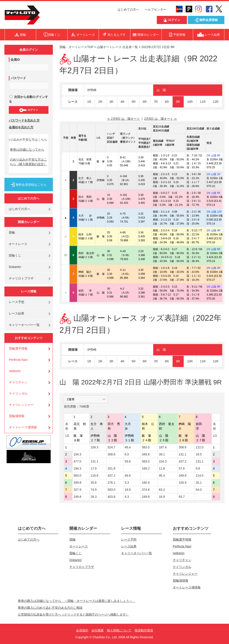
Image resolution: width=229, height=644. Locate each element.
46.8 (128, 476)
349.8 (146, 454)
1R (89, 102)
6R (145, 102)
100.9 (182, 483)
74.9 (93, 490)
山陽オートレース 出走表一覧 (117, 47)
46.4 (128, 447)
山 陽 (161, 90)
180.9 (146, 483)
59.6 (128, 461)
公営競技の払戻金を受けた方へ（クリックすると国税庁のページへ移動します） (73, 614)
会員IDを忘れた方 (21, 127)
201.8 (112, 468)
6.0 (127, 454)
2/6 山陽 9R (213, 287)
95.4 (162, 476)
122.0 (200, 447)
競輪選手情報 (18, 348)
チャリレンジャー (21, 405)
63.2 (162, 490)
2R (100, 102)
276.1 (112, 483)
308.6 (182, 447)
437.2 (182, 461)
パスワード (18, 78)
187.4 (163, 447)
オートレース (18, 244)
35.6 (93, 483)
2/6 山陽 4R (213, 230)
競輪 (12, 232)
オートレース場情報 (23, 427)
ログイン (29, 110)
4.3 (127, 497)
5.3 (127, 483)
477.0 (77, 461)
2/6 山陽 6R (213, 249)
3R (111, 102)
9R (178, 102)
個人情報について (119, 630)
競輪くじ (15, 255)
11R (203, 102)
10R (190, 102)
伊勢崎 (92, 90)
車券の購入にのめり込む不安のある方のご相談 (50, 608)
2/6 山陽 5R (213, 193)
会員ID (15, 60)
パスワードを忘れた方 (24, 120)
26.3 (93, 497)
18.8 (128, 490)
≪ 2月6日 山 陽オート (123, 119)
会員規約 (82, 630)
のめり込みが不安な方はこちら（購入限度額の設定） (28, 162)
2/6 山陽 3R (213, 268)
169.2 (146, 468)
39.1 (162, 454)
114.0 (200, 476)
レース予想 (17, 302)
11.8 (162, 468)
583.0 (146, 447)
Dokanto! (15, 267)
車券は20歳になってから (27, 150)
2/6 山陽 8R (213, 155)
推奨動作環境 (144, 630)
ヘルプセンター (155, 9)
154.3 (77, 454)
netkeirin (15, 371)
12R (216, 102)
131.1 (182, 454)
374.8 (146, 490)
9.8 (198, 468)
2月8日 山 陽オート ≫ (161, 119)
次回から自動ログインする (28, 99)
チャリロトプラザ (21, 278)
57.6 (182, 468)
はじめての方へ (128, 9)
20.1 (199, 483)
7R (156, 102)
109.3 (94, 447)
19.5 (199, 454)
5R (134, 102)
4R (122, 102)
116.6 (94, 476)
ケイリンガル (18, 393)
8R (167, 102)
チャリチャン (18, 382)
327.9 (77, 490)
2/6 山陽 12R (214, 212)
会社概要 (98, 630)
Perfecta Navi (18, 360)
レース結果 (17, 313)
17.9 (93, 468)
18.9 (162, 497)
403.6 (112, 497)
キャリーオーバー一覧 (24, 325)
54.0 (199, 490)
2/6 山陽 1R (213, 174)
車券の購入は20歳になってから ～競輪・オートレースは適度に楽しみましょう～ (77, 601)
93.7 (182, 497)
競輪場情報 (17, 416)
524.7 (112, 447)
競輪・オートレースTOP (76, 47)
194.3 (77, 468)
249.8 (77, 497)
